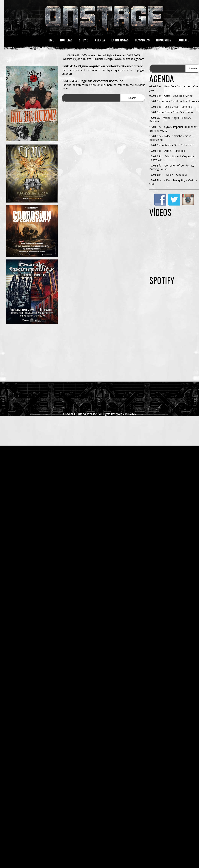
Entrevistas (120, 40)
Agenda (100, 40)
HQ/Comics (164, 40)
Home (50, 40)
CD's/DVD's (142, 40)
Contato (183, 40)
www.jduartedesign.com (130, 59)
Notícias (66, 40)
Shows (84, 40)
